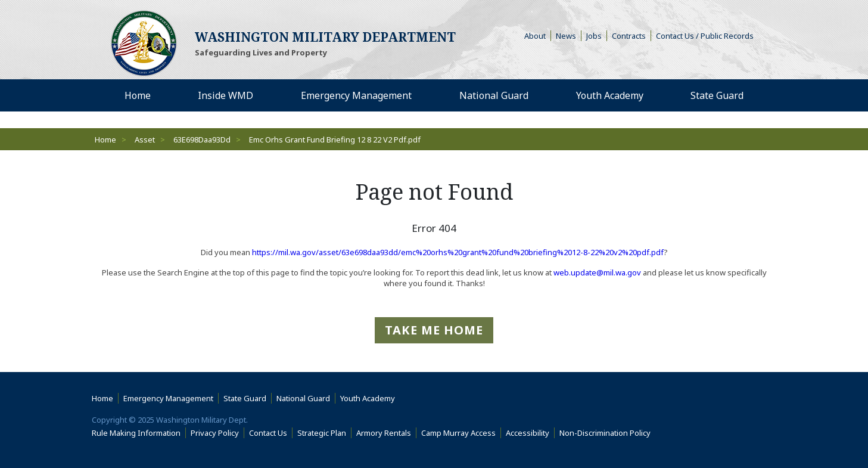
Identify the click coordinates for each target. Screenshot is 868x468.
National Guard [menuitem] (494, 95)
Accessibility (530, 433)
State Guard (245, 398)
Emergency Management (168, 398)
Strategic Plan (322, 433)
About (538, 36)
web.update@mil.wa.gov (597, 272)
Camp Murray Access (461, 433)
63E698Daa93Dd (202, 140)
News (566, 36)
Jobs (594, 36)
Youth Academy (368, 398)
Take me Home (434, 330)
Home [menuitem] (138, 95)
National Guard (303, 398)
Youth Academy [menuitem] (610, 95)
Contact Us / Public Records (705, 36)
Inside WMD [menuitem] (225, 95)
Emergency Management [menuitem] (356, 95)
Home (105, 140)
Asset (145, 140)
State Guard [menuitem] (717, 95)
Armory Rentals (384, 433)
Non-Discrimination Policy (607, 433)
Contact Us (268, 433)
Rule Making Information (136, 433)
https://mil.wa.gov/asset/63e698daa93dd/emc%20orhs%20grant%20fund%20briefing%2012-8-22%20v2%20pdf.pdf (458, 252)
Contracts (629, 36)
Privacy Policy (215, 433)
